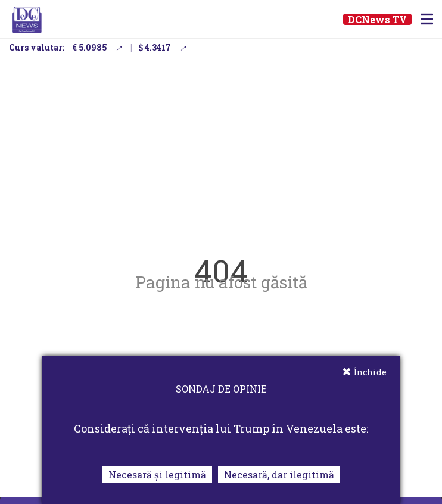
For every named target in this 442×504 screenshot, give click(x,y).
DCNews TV (377, 19)
